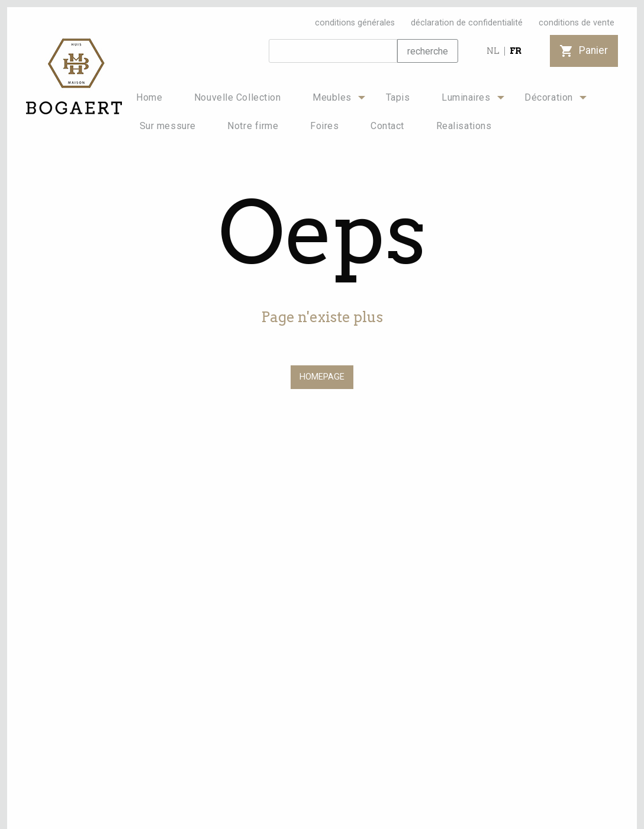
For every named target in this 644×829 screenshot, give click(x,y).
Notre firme (253, 126)
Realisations (464, 126)
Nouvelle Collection (238, 97)
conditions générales (355, 23)
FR (516, 51)
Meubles (332, 97)
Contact (387, 126)
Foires (324, 126)
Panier (584, 51)
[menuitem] (149, 98)
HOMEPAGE (322, 377)
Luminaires (466, 97)
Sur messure (168, 126)
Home (149, 97)
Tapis (398, 97)
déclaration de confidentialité (467, 23)
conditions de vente (577, 23)
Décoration (549, 97)
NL (493, 51)
